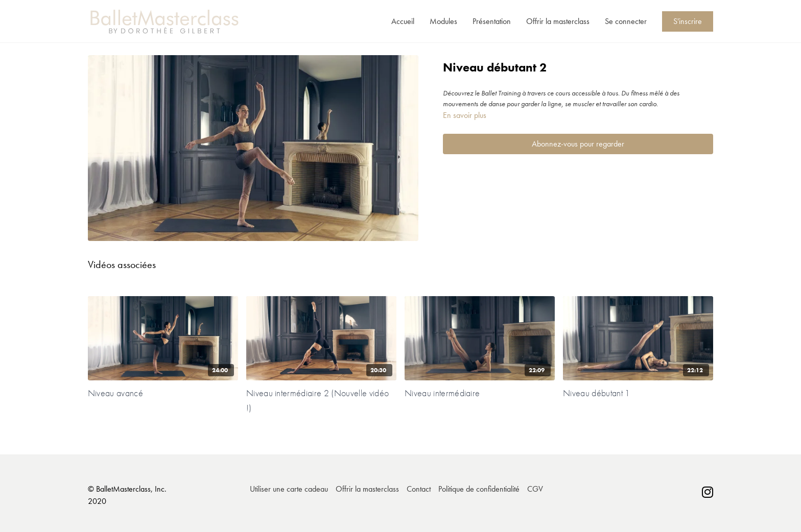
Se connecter (626, 21)
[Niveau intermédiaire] (480, 393)
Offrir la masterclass (558, 21)
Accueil (403, 21)
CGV (535, 489)
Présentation (492, 21)
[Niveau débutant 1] (638, 393)
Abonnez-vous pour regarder (578, 144)
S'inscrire (688, 21)
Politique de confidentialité (479, 489)
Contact (419, 489)
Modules (443, 21)
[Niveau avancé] (163, 393)
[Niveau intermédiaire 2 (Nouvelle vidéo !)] (321, 401)
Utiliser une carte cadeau (289, 489)
